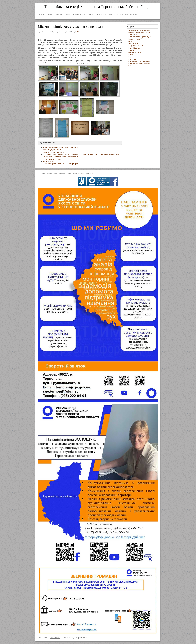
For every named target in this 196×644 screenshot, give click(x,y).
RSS (78, 32)
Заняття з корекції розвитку (54, 152)
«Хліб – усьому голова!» (52, 159)
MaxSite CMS (55, 638)
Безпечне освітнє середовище (140, 37)
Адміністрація (134, 35)
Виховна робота (135, 39)
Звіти (131, 41)
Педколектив (133, 57)
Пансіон (132, 55)
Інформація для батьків (52, 150)
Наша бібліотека (135, 48)
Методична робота (136, 43)
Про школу (133, 59)
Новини (44, 35)
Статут (131, 66)
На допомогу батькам (137, 46)
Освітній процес (135, 52)
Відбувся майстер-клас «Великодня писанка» (60, 147)
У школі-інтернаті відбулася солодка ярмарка (60, 164)
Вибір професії (49, 162)
